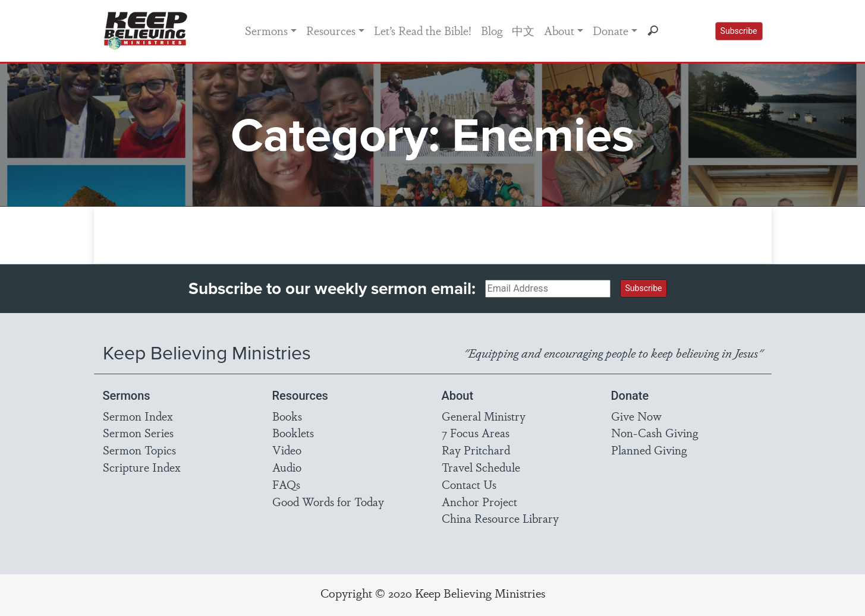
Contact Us (469, 484)
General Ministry (484, 416)
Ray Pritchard (476, 450)
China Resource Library (500, 518)
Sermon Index (138, 416)
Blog (492, 30)
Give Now (636, 416)
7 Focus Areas (476, 432)
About (559, 30)
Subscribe (739, 31)
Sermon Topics (139, 450)
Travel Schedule (481, 467)
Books (287, 416)
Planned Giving (649, 450)
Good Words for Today (328, 501)
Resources (331, 30)
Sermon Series (138, 432)
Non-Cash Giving (655, 432)
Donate (611, 30)
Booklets (293, 432)
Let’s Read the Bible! (423, 30)
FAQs (286, 484)
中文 (523, 30)
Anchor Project (479, 501)
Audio (287, 467)
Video (287, 450)
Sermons (266, 30)
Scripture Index (142, 467)
